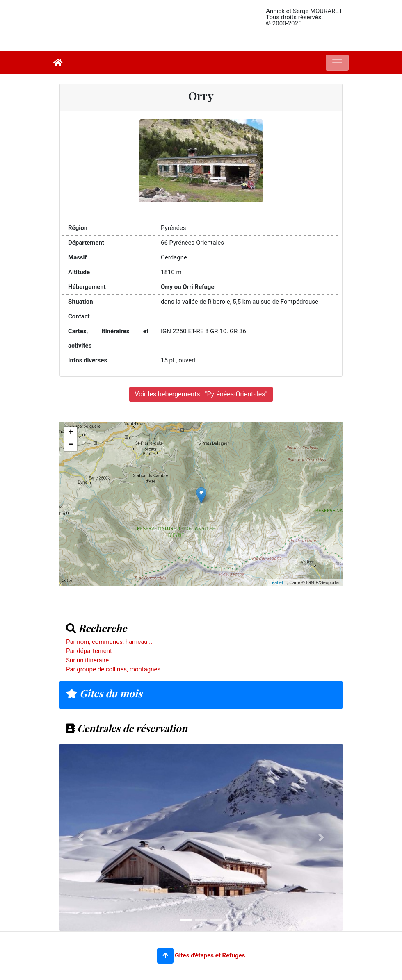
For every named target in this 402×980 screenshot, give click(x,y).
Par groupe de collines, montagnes (113, 669)
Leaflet (276, 582)
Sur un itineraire (87, 660)
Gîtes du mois (104, 693)
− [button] (71, 445)
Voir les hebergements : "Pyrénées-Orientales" (201, 394)
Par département (89, 651)
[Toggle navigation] (337, 63)
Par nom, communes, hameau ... (110, 642)
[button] (165, 956)
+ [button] (71, 433)
